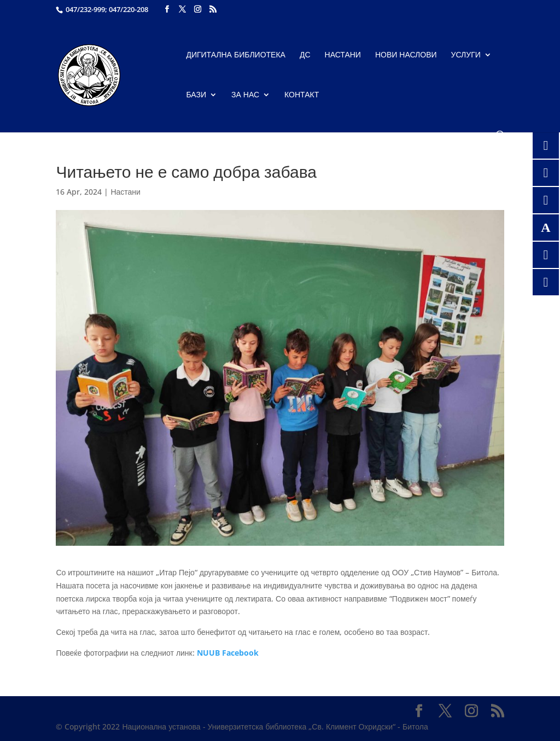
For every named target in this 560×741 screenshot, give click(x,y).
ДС (305, 55)
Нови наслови (406, 55)
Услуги (466, 55)
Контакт (302, 95)
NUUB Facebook (228, 653)
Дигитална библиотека (236, 55)
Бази (196, 95)
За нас (245, 95)
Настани (343, 55)
